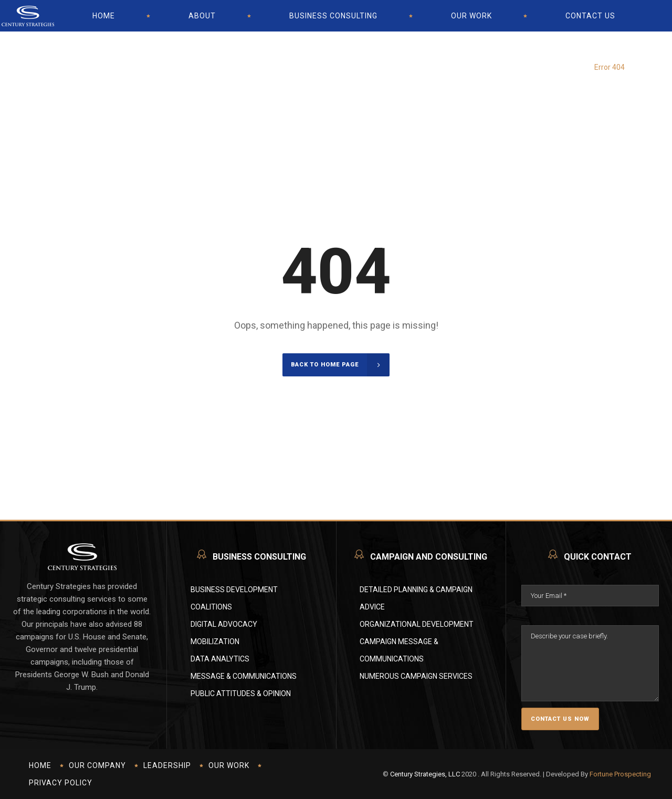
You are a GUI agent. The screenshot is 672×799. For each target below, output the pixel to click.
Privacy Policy (61, 783)
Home (40, 765)
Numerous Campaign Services (416, 676)
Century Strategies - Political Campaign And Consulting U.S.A (517, 58)
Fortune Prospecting (620, 774)
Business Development (234, 590)
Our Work (229, 765)
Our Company (97, 765)
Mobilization (215, 642)
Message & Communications (244, 676)
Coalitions (211, 607)
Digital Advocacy (224, 624)
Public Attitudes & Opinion (241, 693)
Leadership (167, 765)
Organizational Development (417, 624)
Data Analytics (220, 659)
